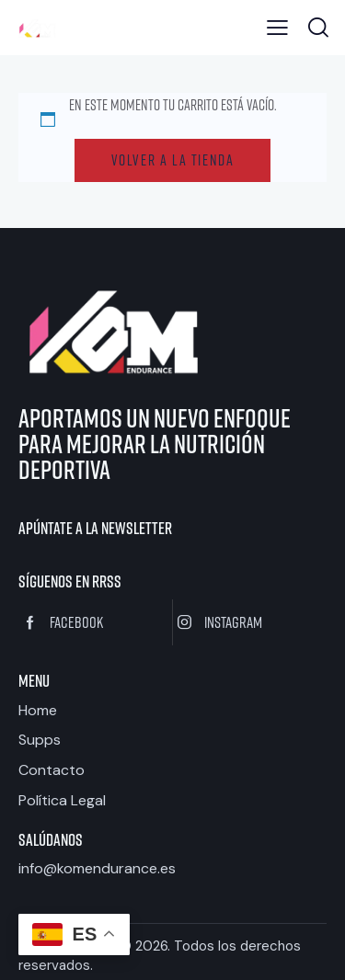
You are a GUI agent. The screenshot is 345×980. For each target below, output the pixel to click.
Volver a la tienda (173, 160)
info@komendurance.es (97, 868)
